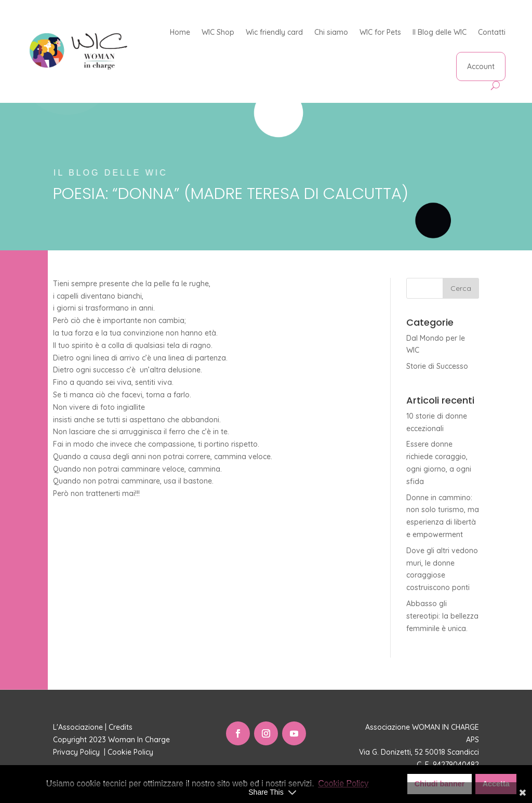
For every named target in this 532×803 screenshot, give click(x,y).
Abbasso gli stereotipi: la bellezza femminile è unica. (442, 616)
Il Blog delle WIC (440, 32)
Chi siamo (331, 32)
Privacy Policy (77, 752)
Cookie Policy (131, 752)
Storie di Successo (437, 366)
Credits (121, 727)
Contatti (492, 32)
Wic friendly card (274, 32)
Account (481, 66)
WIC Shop (218, 32)
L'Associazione (78, 727)
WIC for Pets (380, 32)
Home (180, 32)
